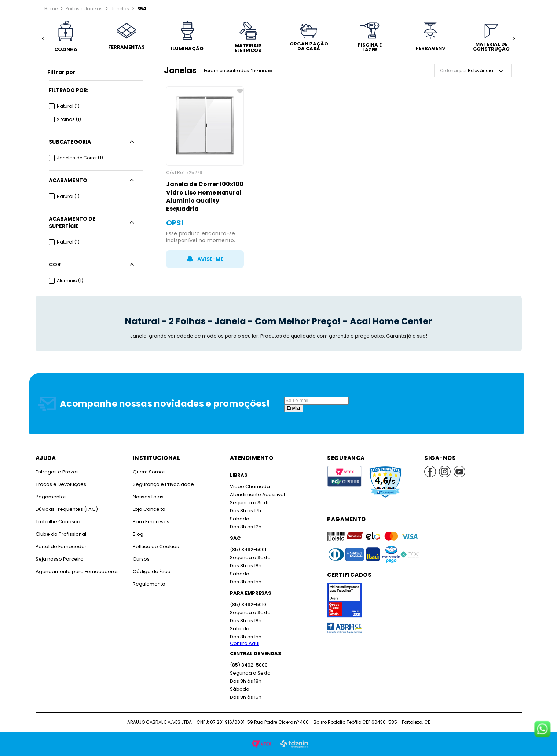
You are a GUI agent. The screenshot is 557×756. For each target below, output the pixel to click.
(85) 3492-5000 (248, 665)
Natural (68, 106)
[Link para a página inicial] (51, 9)
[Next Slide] (514, 39)
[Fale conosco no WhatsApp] (542, 730)
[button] (96, 90)
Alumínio (70, 273)
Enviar (294, 408)
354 (140, 9)
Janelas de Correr (80, 158)
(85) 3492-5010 (248, 604)
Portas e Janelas (84, 9)
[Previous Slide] (43, 39)
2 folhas (69, 119)
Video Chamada (250, 486)
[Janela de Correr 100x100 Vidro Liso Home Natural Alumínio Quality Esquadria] (205, 177)
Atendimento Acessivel (257, 495)
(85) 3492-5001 (248, 550)
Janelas (119, 9)
